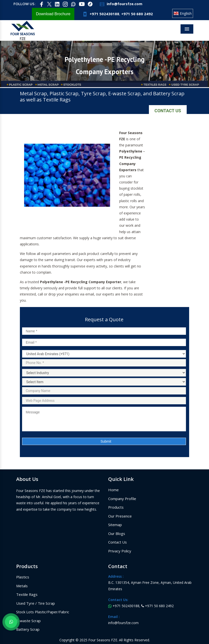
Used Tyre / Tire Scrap (36, 603)
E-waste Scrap (28, 621)
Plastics (23, 577)
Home (113, 490)
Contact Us (168, 111)
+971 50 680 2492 (137, 14)
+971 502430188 (100, 14)
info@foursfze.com (120, 4)
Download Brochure (53, 14)
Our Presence (120, 516)
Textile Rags (27, 594)
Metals (22, 586)
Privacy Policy (120, 551)
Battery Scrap (28, 629)
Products (116, 507)
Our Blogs (117, 533)
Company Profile (122, 499)
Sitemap (115, 525)
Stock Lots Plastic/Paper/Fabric (43, 612)
